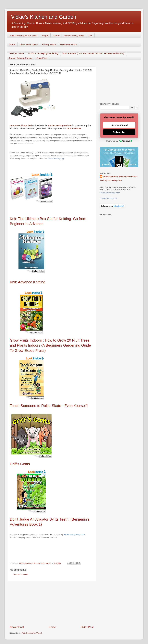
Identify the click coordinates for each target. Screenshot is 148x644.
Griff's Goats (20, 464)
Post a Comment (21, 574)
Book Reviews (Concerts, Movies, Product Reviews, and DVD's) (93, 53)
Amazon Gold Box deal (21, 125)
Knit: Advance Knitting (28, 282)
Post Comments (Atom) (32, 633)
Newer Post (17, 627)
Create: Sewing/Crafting (20, 58)
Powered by (119, 141)
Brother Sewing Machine (60, 125)
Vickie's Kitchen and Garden (44, 17)
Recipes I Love (17, 53)
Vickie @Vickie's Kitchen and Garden (120, 176)
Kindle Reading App (56, 159)
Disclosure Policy (68, 44)
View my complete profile (111, 180)
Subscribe (119, 132)
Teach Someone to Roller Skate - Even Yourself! (49, 406)
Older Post (87, 627)
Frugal (45, 35)
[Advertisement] (52, 603)
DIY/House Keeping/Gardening (43, 53)
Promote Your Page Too (108, 198)
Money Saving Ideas (74, 35)
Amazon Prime (74, 128)
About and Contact (29, 44)
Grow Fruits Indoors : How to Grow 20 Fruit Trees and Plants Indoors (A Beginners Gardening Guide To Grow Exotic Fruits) (50, 345)
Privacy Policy (49, 44)
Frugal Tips (42, 58)
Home (12, 44)
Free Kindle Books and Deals (24, 35)
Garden (56, 35)
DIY (90, 35)
